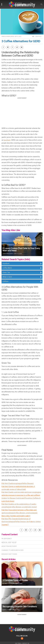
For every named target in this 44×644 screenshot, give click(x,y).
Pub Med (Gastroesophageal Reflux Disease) (17, 483)
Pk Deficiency (7, 539)
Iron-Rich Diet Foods (9, 554)
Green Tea (6, 272)
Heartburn (6, 263)
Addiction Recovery (9, 546)
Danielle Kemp (7, 610)
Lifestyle (38, 36)
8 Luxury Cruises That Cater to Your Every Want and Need (21, 249)
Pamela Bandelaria (8, 36)
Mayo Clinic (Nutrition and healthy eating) (16, 516)
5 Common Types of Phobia (15, 580)
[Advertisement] (22, 113)
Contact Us (26, 643)
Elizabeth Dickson (8, 584)
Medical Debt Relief (9, 542)
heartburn (7, 140)
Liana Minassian (8, 254)
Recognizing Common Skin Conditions (20, 607)
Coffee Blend (7, 268)
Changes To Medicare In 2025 (12, 550)
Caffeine (5, 281)
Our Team (18, 643)
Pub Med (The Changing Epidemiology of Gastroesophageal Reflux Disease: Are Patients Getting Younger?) (21, 522)
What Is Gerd (7, 277)
